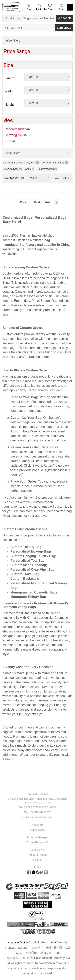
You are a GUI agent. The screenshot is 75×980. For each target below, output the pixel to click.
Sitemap (38, 860)
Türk (57, 953)
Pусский (35, 948)
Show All (10, 141)
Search (64, 18)
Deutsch (62, 942)
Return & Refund (37, 855)
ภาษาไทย (32, 953)
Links (38, 867)
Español (34, 942)
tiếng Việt (46, 953)
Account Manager (37, 837)
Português (48, 942)
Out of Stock (38, 830)
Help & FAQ (38, 850)
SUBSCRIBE (64, 28)
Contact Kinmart (37, 794)
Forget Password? (38, 842)
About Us (38, 825)
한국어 (47, 948)
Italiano (23, 948)
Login (39, 9)
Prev (23, 202)
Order (61, 9)
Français (10, 948)
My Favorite (50, 9)
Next (37, 202)
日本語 (58, 948)
